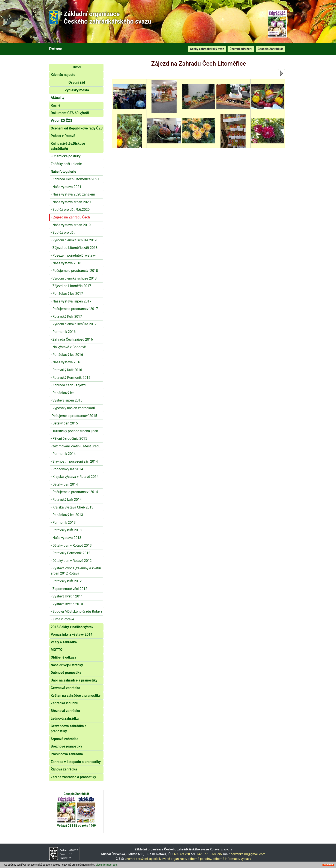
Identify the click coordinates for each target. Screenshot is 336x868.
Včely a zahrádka (64, 642)
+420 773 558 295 (209, 854)
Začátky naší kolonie (66, 164)
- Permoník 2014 (63, 454)
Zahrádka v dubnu (64, 703)
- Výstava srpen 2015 (66, 400)
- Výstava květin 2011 (67, 596)
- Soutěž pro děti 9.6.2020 (70, 210)
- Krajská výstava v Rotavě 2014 (74, 477)
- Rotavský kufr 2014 (66, 500)
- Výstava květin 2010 (67, 604)
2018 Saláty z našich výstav (72, 627)
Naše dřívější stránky (67, 665)
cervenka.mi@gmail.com (248, 854)
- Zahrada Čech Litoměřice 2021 (75, 179)
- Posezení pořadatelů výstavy (73, 255)
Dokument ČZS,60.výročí (70, 113)
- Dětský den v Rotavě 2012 (71, 561)
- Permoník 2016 (63, 332)
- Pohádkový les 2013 (67, 515)
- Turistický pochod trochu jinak (74, 431)
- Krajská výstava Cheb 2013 (72, 507)
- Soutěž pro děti (63, 232)
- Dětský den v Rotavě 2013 (71, 545)
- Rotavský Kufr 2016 (66, 370)
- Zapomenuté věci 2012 (69, 589)
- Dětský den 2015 (64, 423)
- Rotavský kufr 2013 (66, 530)
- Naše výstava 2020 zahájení (73, 194)
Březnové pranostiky (66, 746)
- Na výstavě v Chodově (68, 347)
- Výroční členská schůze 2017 (74, 324)
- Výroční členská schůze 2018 (74, 278)
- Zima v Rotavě (62, 619)
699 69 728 (182, 854)
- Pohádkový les (62, 393)
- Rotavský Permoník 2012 (70, 553)
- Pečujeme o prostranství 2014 (74, 492)
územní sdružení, (137, 859)
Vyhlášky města (77, 90)
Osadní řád (77, 82)
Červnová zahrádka (65, 688)
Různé (55, 105)
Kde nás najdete (63, 75)
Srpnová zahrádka (64, 739)
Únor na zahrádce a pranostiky (74, 680)
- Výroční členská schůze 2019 (74, 240)
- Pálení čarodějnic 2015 (69, 439)
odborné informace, (226, 859)
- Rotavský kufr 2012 (66, 581)
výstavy (246, 859)
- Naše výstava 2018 (66, 263)
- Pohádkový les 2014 (67, 469)
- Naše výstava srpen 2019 (71, 225)
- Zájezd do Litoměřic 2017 (71, 286)
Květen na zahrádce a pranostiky (76, 696)
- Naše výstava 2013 (66, 538)
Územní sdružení (241, 49)
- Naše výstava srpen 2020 (71, 202)
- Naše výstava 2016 (66, 362)
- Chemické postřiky (65, 156)
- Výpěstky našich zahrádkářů (73, 408)
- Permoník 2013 (63, 523)
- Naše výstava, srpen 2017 (71, 301)
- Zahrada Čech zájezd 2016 (72, 339)
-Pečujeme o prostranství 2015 (74, 416)
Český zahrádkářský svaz (207, 49)
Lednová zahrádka (65, 718)
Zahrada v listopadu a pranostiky (76, 762)
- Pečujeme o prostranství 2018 (74, 271)
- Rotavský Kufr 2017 (66, 317)
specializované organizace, (168, 859)
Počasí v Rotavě (63, 136)
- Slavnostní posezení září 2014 (74, 461)
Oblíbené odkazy (63, 657)
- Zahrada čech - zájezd (68, 385)
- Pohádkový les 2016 (67, 355)
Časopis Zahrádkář (270, 49)
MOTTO (56, 650)
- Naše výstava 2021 (66, 187)
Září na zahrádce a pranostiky (73, 777)
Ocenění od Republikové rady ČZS (77, 128)
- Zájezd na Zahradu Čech (70, 217)
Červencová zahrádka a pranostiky (68, 729)
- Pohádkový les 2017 (67, 294)
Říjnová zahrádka (64, 769)
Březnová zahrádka (65, 711)
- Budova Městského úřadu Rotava (76, 612)
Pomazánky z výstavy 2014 (71, 634)
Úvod (77, 67)
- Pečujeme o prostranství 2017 (74, 309)
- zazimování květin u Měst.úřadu (76, 446)
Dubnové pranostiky (66, 673)
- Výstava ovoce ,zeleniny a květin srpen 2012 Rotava (76, 571)
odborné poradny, (200, 859)
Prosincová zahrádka (67, 754)
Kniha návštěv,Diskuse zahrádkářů (68, 146)
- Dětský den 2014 (64, 484)
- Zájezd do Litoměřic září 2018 (74, 248)
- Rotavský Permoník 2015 (70, 378)
